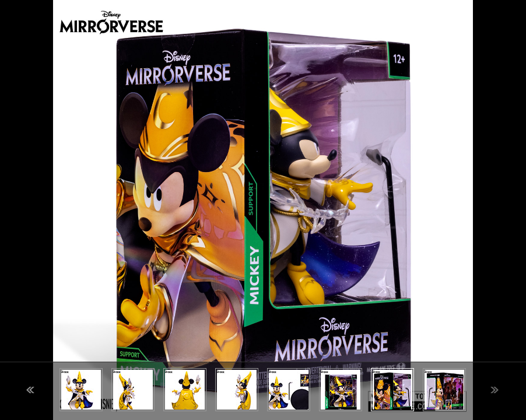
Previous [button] (30, 390)
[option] (263, 210)
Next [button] (495, 390)
